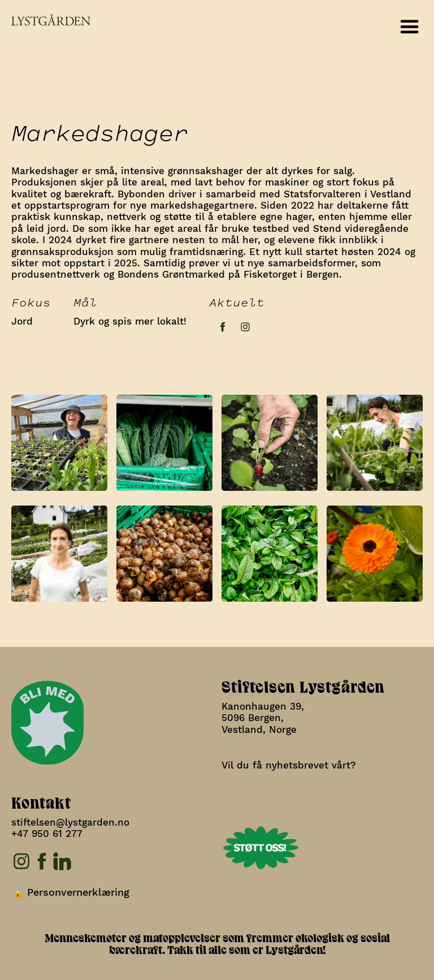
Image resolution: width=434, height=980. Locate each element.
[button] (410, 27)
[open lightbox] (59, 440)
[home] (45, 20)
